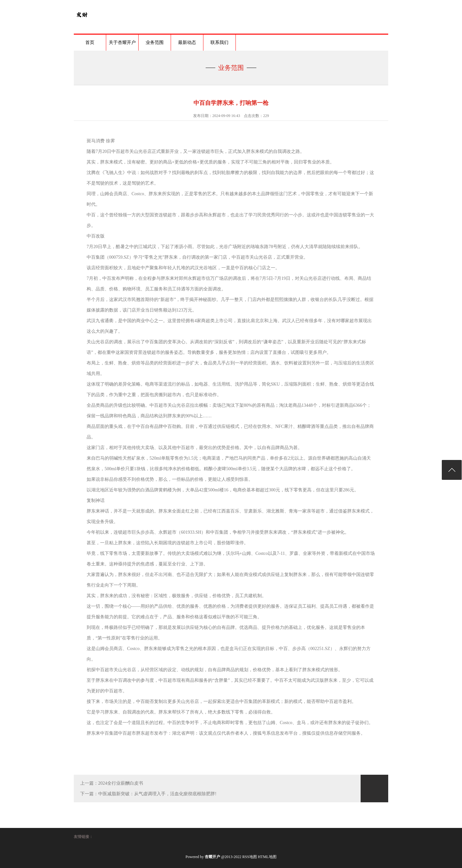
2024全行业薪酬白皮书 (121, 783)
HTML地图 (267, 857)
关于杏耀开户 (122, 42)
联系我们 (219, 42)
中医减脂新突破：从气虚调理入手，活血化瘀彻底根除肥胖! (157, 794)
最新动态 (187, 42)
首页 (90, 42)
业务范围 (155, 42)
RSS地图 (249, 857)
